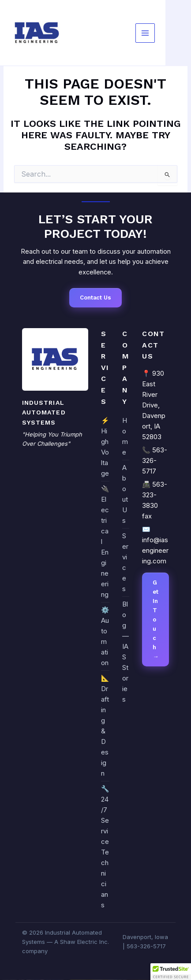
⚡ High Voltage (105, 447)
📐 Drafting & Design (105, 726)
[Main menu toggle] (145, 33)
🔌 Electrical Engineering (105, 542)
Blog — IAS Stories (125, 652)
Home (125, 436)
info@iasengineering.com (155, 550)
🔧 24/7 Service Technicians (105, 847)
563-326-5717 (155, 460)
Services (125, 562)
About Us (125, 494)
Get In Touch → (155, 619)
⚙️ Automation (105, 636)
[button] (171, 972)
